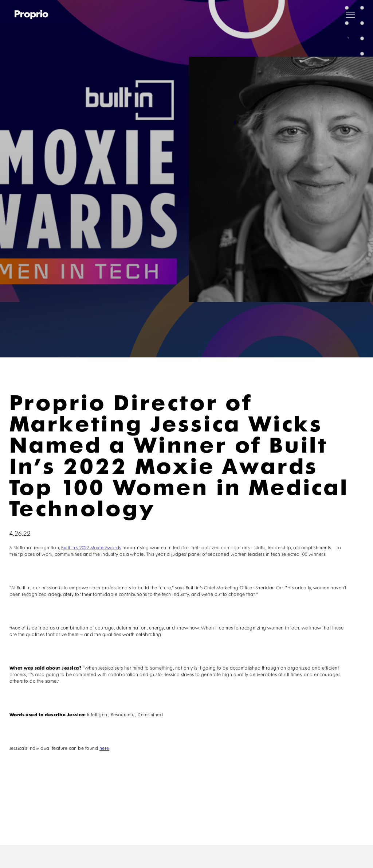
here (104, 749)
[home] (32, 15)
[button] (350, 15)
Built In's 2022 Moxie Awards (91, 548)
